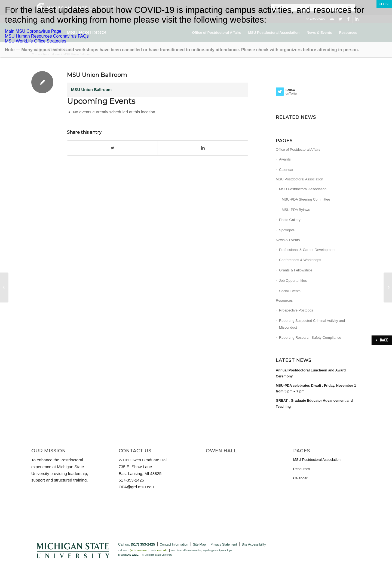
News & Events (288, 240)
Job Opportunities (293, 281)
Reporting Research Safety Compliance (310, 338)
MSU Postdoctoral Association (299, 179)
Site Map (199, 544)
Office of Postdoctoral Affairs (298, 149)
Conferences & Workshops (300, 260)
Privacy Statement (224, 544)
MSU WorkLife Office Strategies (36, 41)
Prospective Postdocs (296, 310)
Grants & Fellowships (296, 270)
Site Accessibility (254, 544)
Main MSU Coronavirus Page (33, 31)
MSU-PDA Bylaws (296, 210)
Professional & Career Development (307, 250)
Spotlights (287, 230)
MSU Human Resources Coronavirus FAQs (47, 36)
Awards (285, 159)
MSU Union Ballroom (97, 75)
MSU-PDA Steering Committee (306, 199)
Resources (284, 300)
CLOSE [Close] (384, 4)
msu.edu (162, 550)
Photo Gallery (290, 220)
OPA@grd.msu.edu (136, 487)
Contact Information (174, 544)
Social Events (290, 291)
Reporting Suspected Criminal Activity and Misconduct (312, 324)
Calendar (286, 170)
